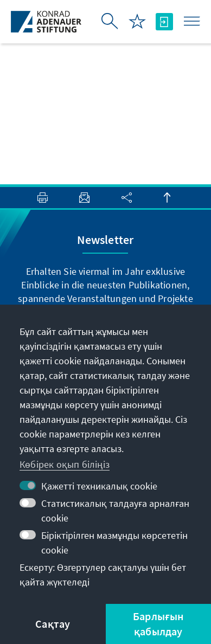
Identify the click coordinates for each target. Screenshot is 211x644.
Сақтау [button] (53, 624)
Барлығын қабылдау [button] (158, 624)
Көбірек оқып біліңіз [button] (65, 464)
